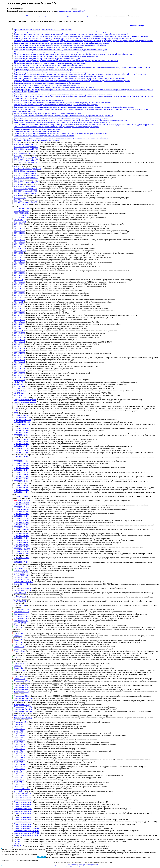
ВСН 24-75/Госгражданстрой (25, 171)
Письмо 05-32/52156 (21, 580)
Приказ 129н (18, 634)
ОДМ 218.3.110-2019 (22, 503)
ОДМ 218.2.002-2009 (22, 428)
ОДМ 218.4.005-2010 (22, 512)
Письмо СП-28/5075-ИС (23, 590)
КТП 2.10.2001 (19, 275)
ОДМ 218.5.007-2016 (22, 527)
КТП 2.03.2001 (19, 260)
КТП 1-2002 (18, 224)
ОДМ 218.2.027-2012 (22, 448)
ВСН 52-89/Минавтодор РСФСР (26, 193)
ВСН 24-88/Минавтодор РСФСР (26, 173)
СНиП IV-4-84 (19, 775)
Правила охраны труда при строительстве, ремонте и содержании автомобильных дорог (47, 83)
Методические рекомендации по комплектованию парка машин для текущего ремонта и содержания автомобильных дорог (60, 50)
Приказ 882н (18, 668)
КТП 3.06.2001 (19, 293)
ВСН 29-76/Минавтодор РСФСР (26, 175)
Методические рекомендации (25, 400)
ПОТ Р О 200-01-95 (21, 623)
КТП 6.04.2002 (19, 353)
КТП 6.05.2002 (19, 355)
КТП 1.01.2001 (19, 226)
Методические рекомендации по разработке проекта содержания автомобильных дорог (47, 59)
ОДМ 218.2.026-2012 (22, 446)
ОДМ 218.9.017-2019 (22, 562)
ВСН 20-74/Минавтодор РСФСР (26, 158)
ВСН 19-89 (18, 156)
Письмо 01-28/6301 (21, 571)
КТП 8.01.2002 (19, 371)
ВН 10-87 (17, 142)
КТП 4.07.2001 (19, 317)
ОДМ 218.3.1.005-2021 (22, 496)
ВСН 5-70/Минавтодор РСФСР (25, 189)
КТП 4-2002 (18, 302)
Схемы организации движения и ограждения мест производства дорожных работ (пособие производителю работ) (57, 127)
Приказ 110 (18, 627)
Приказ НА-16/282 (21, 676)
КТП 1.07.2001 (19, 240)
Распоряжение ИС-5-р (22, 705)
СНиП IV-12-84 (19, 733)
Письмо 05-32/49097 (21, 577)
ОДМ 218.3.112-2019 (22, 505)
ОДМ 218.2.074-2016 (22, 453)
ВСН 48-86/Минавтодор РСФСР (26, 187)
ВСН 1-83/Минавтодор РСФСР (25, 145)
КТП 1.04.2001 (19, 233)
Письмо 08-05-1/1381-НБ (23, 582)
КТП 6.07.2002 (19, 360)
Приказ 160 (18, 642)
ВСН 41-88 (18, 180)
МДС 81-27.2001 (20, 389)
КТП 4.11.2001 (19, 326)
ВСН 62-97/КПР (20, 198)
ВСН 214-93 (18, 167)
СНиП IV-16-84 (19, 769)
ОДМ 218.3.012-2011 (22, 470)
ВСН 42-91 (18, 184)
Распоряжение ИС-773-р (23, 707)
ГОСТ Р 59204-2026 (21, 211)
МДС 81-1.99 (19, 386)
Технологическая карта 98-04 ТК (26, 835)
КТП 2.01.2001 (19, 255)
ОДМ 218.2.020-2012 (22, 439)
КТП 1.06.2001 (19, 237)
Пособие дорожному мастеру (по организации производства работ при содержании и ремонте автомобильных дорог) (58, 76)
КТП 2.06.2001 (19, 266)
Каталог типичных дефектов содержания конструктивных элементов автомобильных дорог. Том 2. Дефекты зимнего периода (61, 43)
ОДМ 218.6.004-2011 (22, 540)
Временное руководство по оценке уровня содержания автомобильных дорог (43, 30)
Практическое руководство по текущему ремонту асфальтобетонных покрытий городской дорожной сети (54, 87)
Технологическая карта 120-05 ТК (27, 833)
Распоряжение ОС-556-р (23, 711)
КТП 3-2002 (18, 280)
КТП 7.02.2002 (19, 364)
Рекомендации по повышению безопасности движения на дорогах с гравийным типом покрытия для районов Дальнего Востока (62, 103)
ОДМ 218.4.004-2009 (22, 509)
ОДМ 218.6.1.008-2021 (22, 549)
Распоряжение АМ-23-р (23, 698)
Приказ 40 (18, 649)
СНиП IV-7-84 (19, 782)
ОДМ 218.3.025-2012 (22, 481)
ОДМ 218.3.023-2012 (22, 479)
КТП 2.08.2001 (19, 271)
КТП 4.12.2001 (19, 329)
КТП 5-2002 (18, 331)
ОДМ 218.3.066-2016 (22, 488)
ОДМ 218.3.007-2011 (22, 468)
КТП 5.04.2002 (19, 340)
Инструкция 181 (20, 222)
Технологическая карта (23, 802)
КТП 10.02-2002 (20, 251)
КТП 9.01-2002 (19, 380)
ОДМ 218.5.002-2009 (22, 523)
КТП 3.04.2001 (19, 289)
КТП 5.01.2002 (19, 333)
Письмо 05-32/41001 (21, 575)
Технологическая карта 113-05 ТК (26, 828)
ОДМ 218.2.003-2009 (22, 431)
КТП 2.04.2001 (19, 262)
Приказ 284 (18, 644)
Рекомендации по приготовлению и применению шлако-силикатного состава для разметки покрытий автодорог (56, 105)
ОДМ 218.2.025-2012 (22, 444)
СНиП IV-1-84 (19, 726)
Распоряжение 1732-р (22, 681)
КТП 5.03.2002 (19, 337)
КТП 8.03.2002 (19, 375)
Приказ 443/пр (19, 651)
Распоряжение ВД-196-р (23, 700)
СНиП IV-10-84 (19, 729)
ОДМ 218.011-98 (20, 417)
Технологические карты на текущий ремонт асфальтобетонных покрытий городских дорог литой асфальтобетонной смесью (61, 138)
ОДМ (16, 404)
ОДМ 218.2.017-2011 (22, 433)
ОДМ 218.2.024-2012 (22, 442)
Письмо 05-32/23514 (21, 573)
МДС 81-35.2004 (20, 397)
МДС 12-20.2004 (20, 384)
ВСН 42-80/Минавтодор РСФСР (26, 182)
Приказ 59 (18, 666)
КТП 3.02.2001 (19, 284)
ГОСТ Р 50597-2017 (21, 204)
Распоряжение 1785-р (22, 687)
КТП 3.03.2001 (19, 286)
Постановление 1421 (22, 614)
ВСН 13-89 (18, 151)
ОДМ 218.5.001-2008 (22, 516)
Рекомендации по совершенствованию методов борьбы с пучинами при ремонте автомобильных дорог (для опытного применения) (63, 116)
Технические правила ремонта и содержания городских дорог (37, 129)
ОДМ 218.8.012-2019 (22, 558)
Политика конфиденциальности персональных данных (83, 864)
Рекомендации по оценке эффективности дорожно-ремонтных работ (40, 100)
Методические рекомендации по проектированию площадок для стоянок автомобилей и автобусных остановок (56, 56)
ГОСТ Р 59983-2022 (21, 217)
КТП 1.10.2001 (19, 246)
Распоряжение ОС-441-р (23, 709)
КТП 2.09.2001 (19, 273)
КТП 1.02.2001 (19, 229)
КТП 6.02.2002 (19, 349)
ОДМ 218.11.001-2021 (22, 422)
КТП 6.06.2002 (19, 357)
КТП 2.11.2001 (19, 277)
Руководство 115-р (21, 722)
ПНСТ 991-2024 (20, 605)
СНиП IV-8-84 (19, 784)
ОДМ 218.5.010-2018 (22, 538)
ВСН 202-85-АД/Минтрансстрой (26, 162)
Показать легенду (136, 26)
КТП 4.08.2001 (19, 320)
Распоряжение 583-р (21, 696)
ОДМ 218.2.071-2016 (22, 450)
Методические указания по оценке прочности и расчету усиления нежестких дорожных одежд (50, 63)
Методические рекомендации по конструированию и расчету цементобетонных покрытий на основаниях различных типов (60, 52)
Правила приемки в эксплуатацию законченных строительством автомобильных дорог (47, 85)
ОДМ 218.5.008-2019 (22, 534)
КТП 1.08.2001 (19, 242)
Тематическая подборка (23, 793)
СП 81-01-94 (18, 791)
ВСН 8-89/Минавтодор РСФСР (25, 202)
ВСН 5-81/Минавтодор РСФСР (25, 191)
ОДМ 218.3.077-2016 (22, 490)
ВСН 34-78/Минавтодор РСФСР (26, 178)
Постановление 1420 (22, 612)
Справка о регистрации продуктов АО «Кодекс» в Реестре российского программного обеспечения (83, 866)
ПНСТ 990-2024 (20, 601)
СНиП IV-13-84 (19, 735)
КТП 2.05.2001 (19, 264)
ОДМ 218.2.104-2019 (22, 463)
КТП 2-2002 (18, 253)
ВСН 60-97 (18, 195)
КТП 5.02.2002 (19, 335)
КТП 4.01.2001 (19, 304)
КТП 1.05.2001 (19, 235)
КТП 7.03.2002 (19, 366)
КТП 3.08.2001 (19, 297)
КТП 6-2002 (18, 344)
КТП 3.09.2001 (19, 300)
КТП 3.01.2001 (19, 282)
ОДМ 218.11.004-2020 (22, 424)
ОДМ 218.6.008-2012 (22, 542)
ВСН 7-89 (17, 200)
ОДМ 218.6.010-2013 (22, 547)
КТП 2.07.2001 (19, 269)
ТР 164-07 (17, 846)
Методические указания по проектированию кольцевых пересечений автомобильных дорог (48, 65)
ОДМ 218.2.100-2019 (22, 457)
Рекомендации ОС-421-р (23, 718)
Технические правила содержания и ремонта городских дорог (37, 131)
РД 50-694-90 (19, 716)
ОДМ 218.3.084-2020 (22, 492)
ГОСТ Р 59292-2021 (21, 213)
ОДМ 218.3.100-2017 (25, 500)
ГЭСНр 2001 (18, 220)
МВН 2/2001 (18, 382)
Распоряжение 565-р (21, 692)
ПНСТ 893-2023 (20, 597)
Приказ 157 (18, 640)
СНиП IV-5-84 (19, 778)
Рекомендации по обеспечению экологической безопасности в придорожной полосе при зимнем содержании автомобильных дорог (64, 94)
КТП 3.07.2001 (19, 295)
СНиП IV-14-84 (19, 758)
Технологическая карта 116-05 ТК (26, 831)
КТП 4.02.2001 (19, 306)
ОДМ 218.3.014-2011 (22, 474)
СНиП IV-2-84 (19, 771)
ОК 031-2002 (19, 568)
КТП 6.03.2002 (19, 351)
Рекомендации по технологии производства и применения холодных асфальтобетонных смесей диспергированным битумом (61, 118)
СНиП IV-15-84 (19, 762)
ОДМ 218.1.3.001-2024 (22, 420)
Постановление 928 (21, 621)
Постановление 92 (21, 618)
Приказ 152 (18, 636)
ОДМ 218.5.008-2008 (22, 529)
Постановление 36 (21, 616)
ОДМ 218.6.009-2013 (22, 545)
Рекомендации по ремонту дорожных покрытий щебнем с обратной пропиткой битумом (47, 113)
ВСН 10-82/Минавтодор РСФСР (26, 147)
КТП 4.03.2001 (19, 309)
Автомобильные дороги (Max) (19, 16)
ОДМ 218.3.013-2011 (22, 472)
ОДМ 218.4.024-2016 (22, 514)
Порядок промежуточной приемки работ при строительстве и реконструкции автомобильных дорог (52, 72)
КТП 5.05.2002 (19, 342)
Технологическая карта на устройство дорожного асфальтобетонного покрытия (44, 136)
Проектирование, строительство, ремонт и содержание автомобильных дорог (62, 16)
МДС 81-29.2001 (20, 393)
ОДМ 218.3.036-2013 (22, 485)
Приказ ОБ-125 (19, 679)
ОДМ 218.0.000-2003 (22, 415)
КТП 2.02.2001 (19, 257)
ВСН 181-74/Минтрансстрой (25, 153)
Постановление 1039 (22, 610)
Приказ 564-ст (19, 664)
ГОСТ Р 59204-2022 (21, 209)
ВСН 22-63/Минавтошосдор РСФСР (27, 169)
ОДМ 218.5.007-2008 (22, 525)
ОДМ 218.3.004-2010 (22, 466)
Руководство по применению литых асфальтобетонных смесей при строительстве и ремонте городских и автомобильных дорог (62, 122)
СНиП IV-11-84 (19, 731)
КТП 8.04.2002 (19, 377)
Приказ (17, 625)
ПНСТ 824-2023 (20, 593)
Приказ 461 (18, 657)
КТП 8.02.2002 (19, 373)
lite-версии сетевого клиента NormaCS (72, 11)
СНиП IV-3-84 (19, 773)
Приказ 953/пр (19, 670)
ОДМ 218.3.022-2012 (22, 477)
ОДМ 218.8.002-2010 (22, 554)
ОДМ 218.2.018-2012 (22, 435)
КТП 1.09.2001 (19, 244)
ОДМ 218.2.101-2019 (22, 461)
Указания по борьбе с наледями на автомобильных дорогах (36, 140)
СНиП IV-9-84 (19, 786)
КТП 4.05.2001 (19, 313)
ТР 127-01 (17, 839)
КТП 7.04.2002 (19, 369)
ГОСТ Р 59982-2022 (21, 215)
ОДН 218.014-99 (20, 566)
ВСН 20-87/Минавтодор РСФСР (26, 160)
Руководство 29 (20, 724)
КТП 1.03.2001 (19, 231)
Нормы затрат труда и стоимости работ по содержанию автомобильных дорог (43, 70)
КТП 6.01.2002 (19, 346)
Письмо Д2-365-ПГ (21, 584)
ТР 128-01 (17, 842)
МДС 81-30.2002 (20, 395)
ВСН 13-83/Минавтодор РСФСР (26, 149)
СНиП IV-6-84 (19, 780)
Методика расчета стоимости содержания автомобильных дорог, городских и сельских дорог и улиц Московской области (60, 45)
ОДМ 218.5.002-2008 (22, 520)
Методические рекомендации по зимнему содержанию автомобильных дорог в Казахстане (48, 47)
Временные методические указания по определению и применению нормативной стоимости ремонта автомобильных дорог (61, 32)
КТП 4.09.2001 (19, 322)
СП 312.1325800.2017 (22, 789)
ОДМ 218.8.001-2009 (22, 551)
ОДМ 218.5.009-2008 (22, 536)
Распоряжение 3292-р (22, 690)
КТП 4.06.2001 (19, 315)
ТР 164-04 (17, 844)
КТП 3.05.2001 (19, 291)
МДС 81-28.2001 (20, 391)
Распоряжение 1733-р (22, 685)
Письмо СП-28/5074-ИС (23, 588)
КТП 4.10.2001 (19, 324)
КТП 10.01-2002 (20, 249)
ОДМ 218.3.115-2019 (22, 507)
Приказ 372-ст (19, 647)
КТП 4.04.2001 (19, 311)
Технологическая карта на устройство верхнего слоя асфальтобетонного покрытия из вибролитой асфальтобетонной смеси (60, 133)
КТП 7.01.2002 (19, 362)
